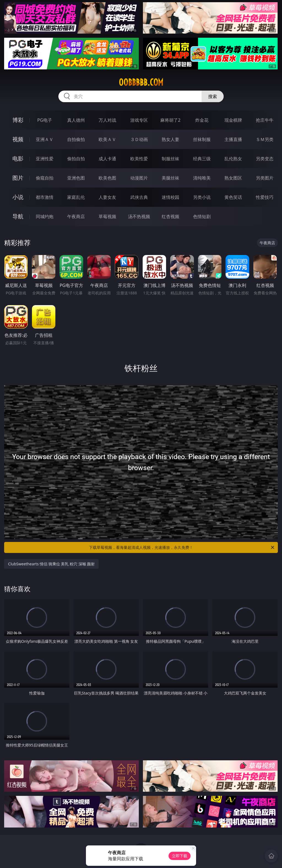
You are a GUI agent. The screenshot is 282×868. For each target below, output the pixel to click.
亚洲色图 (76, 178)
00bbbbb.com (141, 82)
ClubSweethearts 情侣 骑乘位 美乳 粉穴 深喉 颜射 (51, 564)
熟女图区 (233, 178)
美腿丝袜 (170, 178)
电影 (18, 158)
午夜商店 (76, 216)
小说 (18, 197)
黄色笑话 (233, 197)
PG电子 (44, 120)
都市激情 (45, 197)
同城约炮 (45, 216)
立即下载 (180, 856)
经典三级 (202, 159)
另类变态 (265, 159)
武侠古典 (139, 197)
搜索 (213, 96)
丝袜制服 (202, 139)
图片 (18, 178)
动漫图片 (139, 178)
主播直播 (233, 139)
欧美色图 (107, 178)
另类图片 (265, 178)
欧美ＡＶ (107, 139)
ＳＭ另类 (265, 139)
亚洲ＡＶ (45, 139)
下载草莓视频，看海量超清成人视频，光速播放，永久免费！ (182, 547)
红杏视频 (170, 216)
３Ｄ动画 (139, 139)
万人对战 (107, 120)
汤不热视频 (139, 216)
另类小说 (202, 197)
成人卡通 (107, 159)
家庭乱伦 (76, 197)
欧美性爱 (139, 159)
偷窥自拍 (45, 178)
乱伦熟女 (233, 159)
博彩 (18, 120)
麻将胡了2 (170, 120)
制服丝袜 (170, 159)
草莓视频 (107, 216)
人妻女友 (107, 197)
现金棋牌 (233, 120)
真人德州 (76, 120)
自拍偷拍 (76, 139)
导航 (18, 216)
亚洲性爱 (45, 159)
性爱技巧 (265, 197)
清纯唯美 (202, 178)
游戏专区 (139, 120)
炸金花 (202, 120)
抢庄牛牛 (265, 120)
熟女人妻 (170, 139)
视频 (18, 139)
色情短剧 (202, 216)
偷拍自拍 (76, 159)
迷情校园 (170, 197)
